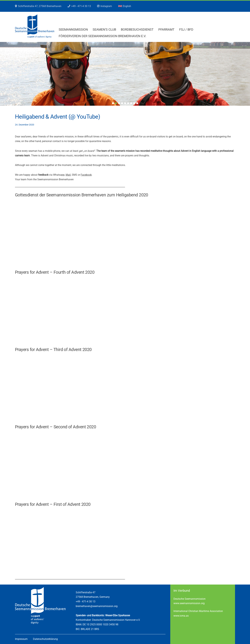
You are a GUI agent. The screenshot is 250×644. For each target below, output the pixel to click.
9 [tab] (137, 103)
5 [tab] (125, 103)
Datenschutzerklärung (45, 639)
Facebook (86, 175)
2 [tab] (116, 103)
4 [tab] (122, 103)
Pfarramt (166, 29)
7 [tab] (131, 103)
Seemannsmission (73, 29)
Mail (68, 175)
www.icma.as (181, 616)
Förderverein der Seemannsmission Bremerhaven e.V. (102, 36)
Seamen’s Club (104, 29)
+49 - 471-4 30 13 (81, 6)
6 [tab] (128, 103)
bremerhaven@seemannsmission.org (97, 606)
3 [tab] (119, 103)
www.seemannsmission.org (189, 603)
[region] (125, 74)
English (125, 6)
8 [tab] (134, 103)
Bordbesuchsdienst (137, 29)
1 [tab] (113, 103)
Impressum (21, 639)
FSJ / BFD (186, 29)
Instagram (106, 6)
